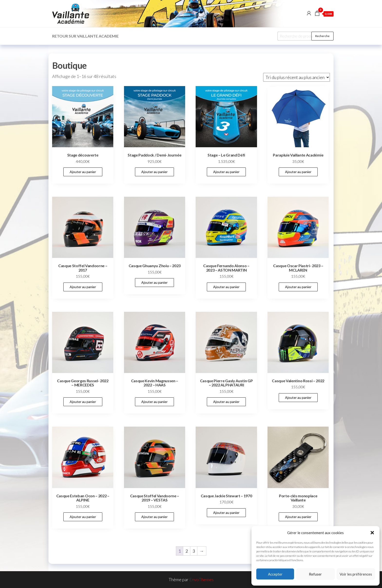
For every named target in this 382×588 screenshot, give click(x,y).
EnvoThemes (201, 579)
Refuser (315, 574)
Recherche (322, 36)
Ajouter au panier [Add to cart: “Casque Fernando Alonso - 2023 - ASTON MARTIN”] (226, 287)
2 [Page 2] (187, 551)
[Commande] (296, 77)
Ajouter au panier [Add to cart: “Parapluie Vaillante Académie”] (298, 172)
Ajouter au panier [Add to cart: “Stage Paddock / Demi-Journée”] (154, 172)
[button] (372, 533)
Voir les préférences (356, 574)
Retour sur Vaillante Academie (85, 36)
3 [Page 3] (194, 551)
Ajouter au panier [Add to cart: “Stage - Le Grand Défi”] (226, 172)
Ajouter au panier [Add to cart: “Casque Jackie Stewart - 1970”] (226, 513)
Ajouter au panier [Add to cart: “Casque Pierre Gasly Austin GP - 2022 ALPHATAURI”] (226, 402)
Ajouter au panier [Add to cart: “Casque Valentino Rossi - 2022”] (298, 397)
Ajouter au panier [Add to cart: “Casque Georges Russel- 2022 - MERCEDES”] (83, 402)
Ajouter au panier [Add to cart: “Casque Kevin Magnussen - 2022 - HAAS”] (154, 402)
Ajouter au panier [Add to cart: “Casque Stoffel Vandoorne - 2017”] (83, 287)
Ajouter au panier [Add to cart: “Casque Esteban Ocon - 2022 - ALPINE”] (83, 517)
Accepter (275, 574)
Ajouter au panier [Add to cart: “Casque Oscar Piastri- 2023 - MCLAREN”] (298, 287)
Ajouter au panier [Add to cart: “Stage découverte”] (83, 172)
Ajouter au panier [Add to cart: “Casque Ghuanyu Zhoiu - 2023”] (154, 282)
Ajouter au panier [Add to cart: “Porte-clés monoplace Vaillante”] (298, 517)
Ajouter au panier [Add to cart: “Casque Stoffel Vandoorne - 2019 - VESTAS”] (154, 517)
